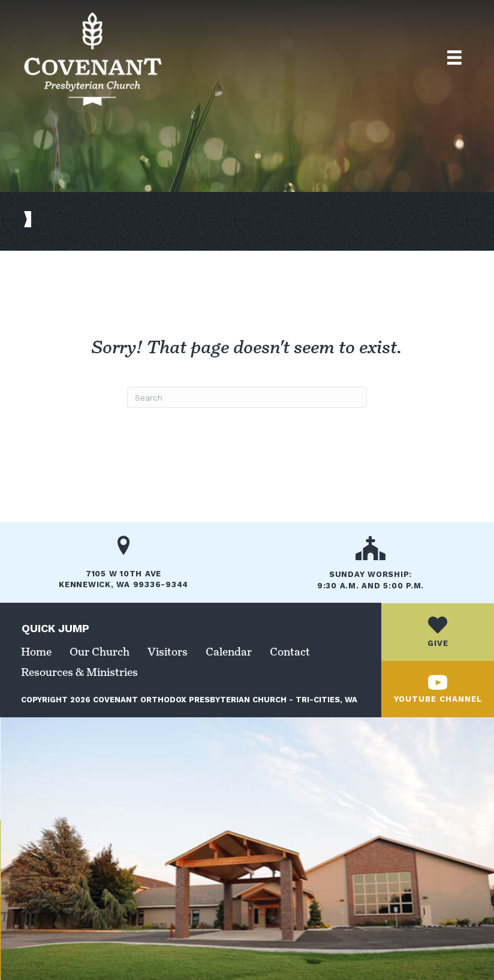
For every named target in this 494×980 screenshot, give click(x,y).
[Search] (247, 397)
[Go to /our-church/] (370, 567)
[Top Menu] (454, 58)
